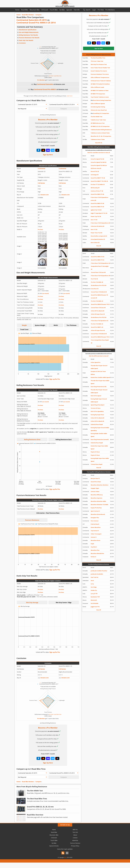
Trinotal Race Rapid (97, 464)
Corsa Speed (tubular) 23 (98, 239)
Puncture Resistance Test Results (29, 38)
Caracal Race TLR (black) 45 (99, 334)
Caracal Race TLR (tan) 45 (98, 308)
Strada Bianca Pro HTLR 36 (99, 317)
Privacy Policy (75, 846)
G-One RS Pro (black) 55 (97, 421)
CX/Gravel (45, 10)
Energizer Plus (95, 518)
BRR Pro (75, 830)
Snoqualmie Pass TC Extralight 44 (100, 268)
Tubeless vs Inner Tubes (98, 139)
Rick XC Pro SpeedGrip (97, 411)
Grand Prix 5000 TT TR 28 (98, 178)
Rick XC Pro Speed (96, 396)
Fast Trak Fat (95, 577)
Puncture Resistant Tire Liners (100, 74)
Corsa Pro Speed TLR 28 (97, 159)
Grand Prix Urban (96, 482)
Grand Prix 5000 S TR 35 (98, 257)
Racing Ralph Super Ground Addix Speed (99, 400)
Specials (69, 10)
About (75, 835)
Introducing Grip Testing (98, 107)
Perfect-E (93, 557)
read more (69, 96)
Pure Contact (95, 521)
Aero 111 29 (94, 220)
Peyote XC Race (95, 452)
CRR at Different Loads (97, 87)
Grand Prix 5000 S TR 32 (98, 260)
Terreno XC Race (96, 408)
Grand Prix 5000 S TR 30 (97, 203)
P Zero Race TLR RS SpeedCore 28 (100, 223)
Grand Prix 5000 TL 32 (97, 327)
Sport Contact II (95, 511)
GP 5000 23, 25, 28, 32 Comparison (100, 126)
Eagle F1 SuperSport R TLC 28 (99, 213)
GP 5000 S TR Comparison (98, 94)
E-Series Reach (95, 524)
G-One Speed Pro (96, 362)
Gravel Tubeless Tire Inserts (99, 71)
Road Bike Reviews (28, 782)
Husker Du (94, 590)
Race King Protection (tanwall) (100, 439)
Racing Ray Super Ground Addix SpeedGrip (100, 429)
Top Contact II (95, 531)
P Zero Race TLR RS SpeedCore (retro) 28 (99, 199)
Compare (38, 782)
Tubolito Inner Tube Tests (98, 120)
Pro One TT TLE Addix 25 (98, 184)
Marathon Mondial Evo (97, 553)
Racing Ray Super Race (97, 415)
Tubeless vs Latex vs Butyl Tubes (100, 133)
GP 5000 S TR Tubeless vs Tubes (100, 91)
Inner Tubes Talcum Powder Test (100, 68)
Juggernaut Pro (95, 607)
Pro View (101, 10)
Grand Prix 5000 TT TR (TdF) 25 (99, 181)
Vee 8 (92, 581)
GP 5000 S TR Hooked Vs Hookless (100, 84)
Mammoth (94, 600)
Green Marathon (96, 527)
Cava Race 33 (95, 289)
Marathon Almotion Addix (98, 501)
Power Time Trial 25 (96, 233)
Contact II (94, 537)
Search (88, 10)
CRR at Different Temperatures (100, 77)
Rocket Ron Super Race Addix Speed (99, 447)
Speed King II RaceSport (98, 405)
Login (94, 10)
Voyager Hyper (95, 488)
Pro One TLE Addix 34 (97, 301)
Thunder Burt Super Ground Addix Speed (99, 367)
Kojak (92, 544)
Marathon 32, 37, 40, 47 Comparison (101, 136)
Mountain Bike (35, 10)
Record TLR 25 (95, 171)
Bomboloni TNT (95, 597)
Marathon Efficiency (97, 495)
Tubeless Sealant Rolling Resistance (101, 130)
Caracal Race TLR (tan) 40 (98, 272)
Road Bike (25, 10)
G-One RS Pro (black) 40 (98, 311)
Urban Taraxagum (96, 534)
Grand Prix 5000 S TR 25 (97, 207)
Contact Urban (95, 491)
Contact (75, 838)
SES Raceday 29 (95, 188)
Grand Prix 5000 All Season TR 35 (100, 304)
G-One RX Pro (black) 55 (97, 418)
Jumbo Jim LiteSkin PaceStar (99, 571)
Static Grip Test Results (26, 40)
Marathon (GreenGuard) (98, 514)
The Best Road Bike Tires (98, 58)
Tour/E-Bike (54, 10)
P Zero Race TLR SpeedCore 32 (100, 321)
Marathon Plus (95, 550)
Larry (92, 584)
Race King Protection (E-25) (99, 387)
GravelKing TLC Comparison (100, 113)
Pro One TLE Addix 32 (97, 324)
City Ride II (94, 547)
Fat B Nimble (95, 603)
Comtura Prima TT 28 (97, 191)
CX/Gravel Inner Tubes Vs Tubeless (101, 81)
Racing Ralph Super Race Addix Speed (100, 460)
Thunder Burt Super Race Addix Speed (100, 382)
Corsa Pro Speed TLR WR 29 (98, 162)
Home (17, 10)
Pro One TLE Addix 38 (97, 282)
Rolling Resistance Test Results (28, 35)
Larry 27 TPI (94, 594)
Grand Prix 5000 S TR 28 (97, 194)
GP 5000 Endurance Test (98, 123)
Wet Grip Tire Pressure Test (99, 64)
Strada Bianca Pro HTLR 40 (99, 285)
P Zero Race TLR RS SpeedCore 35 (100, 276)
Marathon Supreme (97, 498)
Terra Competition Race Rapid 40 (100, 341)
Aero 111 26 (94, 229)
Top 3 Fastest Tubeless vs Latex (100, 97)
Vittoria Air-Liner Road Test (99, 110)
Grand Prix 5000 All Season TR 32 (100, 337)
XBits (65, 857)
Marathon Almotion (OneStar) (100, 485)
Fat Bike (62, 10)
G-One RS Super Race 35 (98, 314)
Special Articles (54, 846)
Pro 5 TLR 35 (94, 279)
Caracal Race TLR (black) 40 (99, 292)
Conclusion (22, 43)
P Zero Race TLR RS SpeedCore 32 (100, 263)
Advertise (75, 840)
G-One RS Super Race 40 (98, 330)
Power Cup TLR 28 (96, 216)
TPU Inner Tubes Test (97, 61)
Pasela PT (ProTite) (96, 508)
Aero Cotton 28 (95, 243)
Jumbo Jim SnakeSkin (97, 574)
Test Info (77, 10)
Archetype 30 (95, 175)
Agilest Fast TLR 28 (96, 210)
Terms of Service (75, 843)
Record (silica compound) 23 (99, 236)
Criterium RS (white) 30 (97, 226)
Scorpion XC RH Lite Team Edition (98, 373)
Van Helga (94, 587)
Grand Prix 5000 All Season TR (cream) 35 (99, 296)
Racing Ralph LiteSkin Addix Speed (99, 435)
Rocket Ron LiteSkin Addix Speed (100, 377)
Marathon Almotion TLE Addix (100, 505)
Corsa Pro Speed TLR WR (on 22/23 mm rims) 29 (99, 167)
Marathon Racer (96, 540)
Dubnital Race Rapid (97, 424)
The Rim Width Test (97, 117)
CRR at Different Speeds (98, 104)
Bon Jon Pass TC (95, 478)
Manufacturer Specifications (28, 30)
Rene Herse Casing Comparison (101, 100)
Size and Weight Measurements (29, 32)
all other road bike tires (55, 76)
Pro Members (110, 10)
